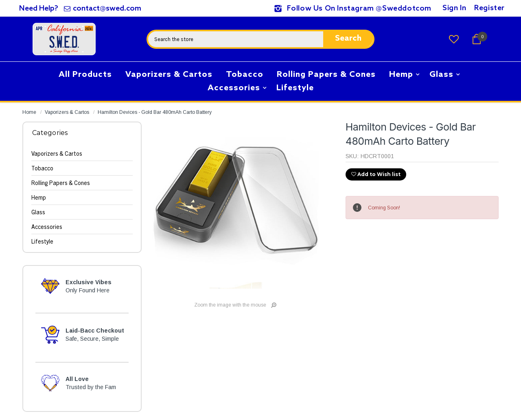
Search (348, 39)
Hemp (401, 75)
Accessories (234, 88)
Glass (441, 75)
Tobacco (245, 75)
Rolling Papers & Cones (326, 75)
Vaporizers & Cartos (169, 75)
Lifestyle (295, 88)
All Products (88, 74)
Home (29, 112)
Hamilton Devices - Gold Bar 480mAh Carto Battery (155, 112)
